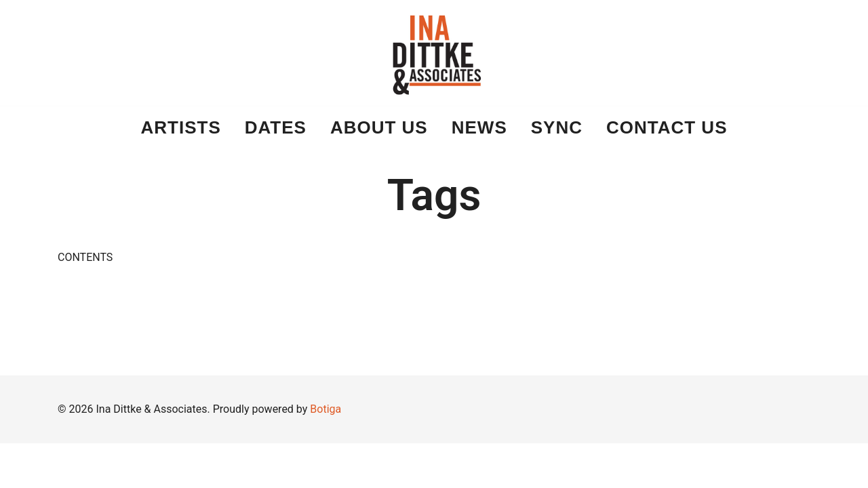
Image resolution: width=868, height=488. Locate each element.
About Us (379, 127)
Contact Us (667, 127)
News (479, 127)
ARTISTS (181, 127)
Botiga (325, 409)
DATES (276, 127)
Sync (557, 127)
